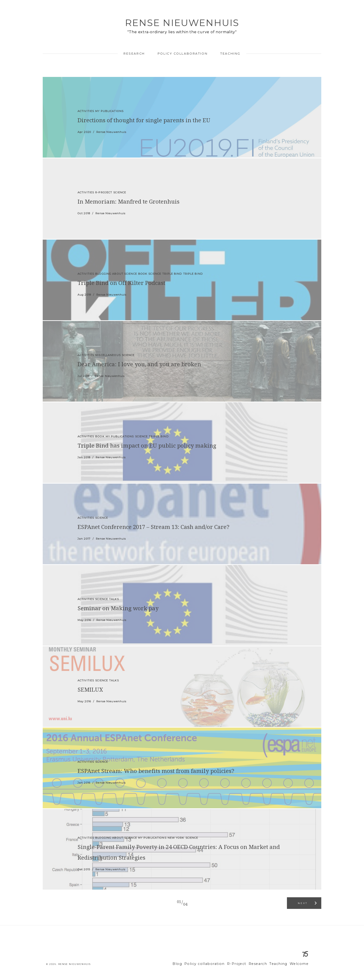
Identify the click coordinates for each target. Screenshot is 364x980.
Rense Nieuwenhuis (182, 23)
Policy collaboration (183, 54)
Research (134, 54)
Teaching (230, 54)
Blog (190, 964)
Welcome (300, 964)
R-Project (243, 964)
